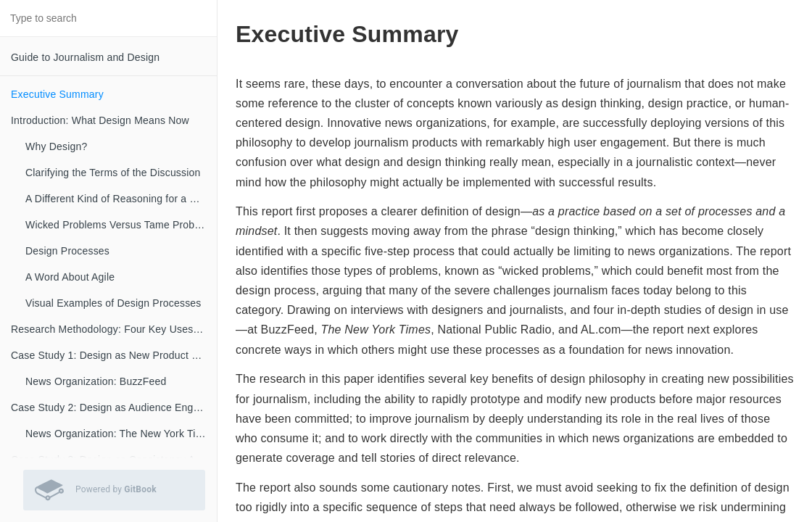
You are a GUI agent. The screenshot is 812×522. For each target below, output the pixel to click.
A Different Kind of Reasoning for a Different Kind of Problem (121, 199)
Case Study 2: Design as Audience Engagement (114, 407)
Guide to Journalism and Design (85, 57)
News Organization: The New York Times (120, 434)
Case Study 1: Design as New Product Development (114, 355)
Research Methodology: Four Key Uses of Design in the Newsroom (114, 329)
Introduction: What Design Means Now (100, 120)
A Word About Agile (70, 277)
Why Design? (56, 146)
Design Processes (67, 251)
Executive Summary (57, 94)
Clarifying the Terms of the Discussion (113, 173)
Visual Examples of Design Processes (113, 303)
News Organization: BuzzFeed (96, 381)
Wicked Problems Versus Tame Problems (121, 225)
